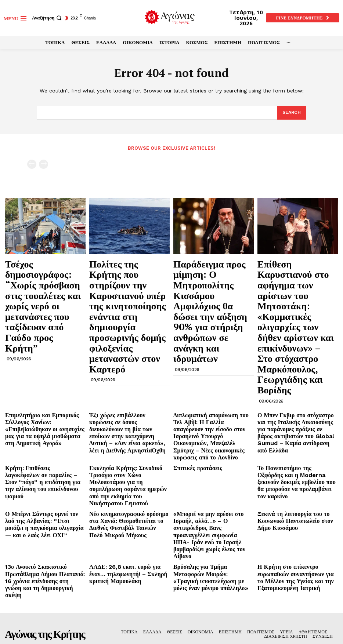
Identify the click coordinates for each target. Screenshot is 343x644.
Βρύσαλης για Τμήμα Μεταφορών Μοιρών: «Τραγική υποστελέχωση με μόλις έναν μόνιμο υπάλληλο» (212, 440)
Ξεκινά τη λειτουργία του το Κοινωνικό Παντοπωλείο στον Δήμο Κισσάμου (294, 408)
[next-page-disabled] (44, 163)
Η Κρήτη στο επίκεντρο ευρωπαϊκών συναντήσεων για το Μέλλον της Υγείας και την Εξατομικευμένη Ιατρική (296, 443)
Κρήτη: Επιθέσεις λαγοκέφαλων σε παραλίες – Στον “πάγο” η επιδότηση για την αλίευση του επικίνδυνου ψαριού (44, 379)
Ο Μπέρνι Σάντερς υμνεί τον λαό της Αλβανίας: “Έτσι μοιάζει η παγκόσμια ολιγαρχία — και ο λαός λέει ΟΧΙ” (44, 408)
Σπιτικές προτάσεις (193, 370)
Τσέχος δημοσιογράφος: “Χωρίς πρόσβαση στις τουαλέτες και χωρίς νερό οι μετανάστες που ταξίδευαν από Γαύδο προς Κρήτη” (43, 275)
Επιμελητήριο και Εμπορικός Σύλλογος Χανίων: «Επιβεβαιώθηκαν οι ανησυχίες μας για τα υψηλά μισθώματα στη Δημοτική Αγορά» (43, 341)
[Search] (291, 113)
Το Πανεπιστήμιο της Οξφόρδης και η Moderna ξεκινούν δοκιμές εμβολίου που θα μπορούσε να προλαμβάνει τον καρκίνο (297, 379)
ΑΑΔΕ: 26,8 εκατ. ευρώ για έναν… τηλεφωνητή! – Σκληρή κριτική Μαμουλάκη (126, 440)
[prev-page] (32, 163)
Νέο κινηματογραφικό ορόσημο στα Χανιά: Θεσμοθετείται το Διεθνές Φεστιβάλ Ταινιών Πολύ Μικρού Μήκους (126, 411)
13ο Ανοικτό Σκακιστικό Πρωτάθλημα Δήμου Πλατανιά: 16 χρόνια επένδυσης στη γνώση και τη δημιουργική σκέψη (45, 440)
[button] (48, 18)
